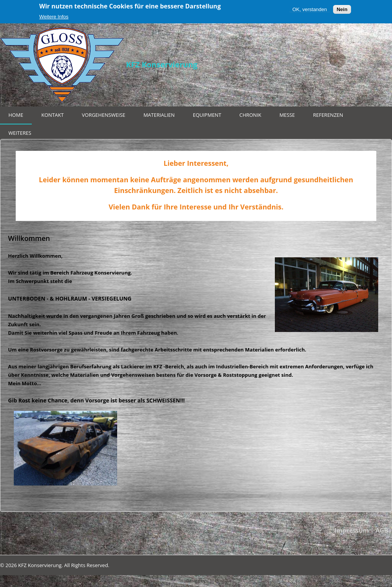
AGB (382, 530)
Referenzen (328, 115)
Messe (287, 115)
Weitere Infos (54, 17)
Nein (342, 9)
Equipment (207, 115)
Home (16, 115)
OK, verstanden (310, 9)
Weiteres (20, 133)
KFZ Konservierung (162, 65)
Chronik (250, 115)
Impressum (352, 530)
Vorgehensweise (104, 115)
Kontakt (52, 115)
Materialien (159, 115)
